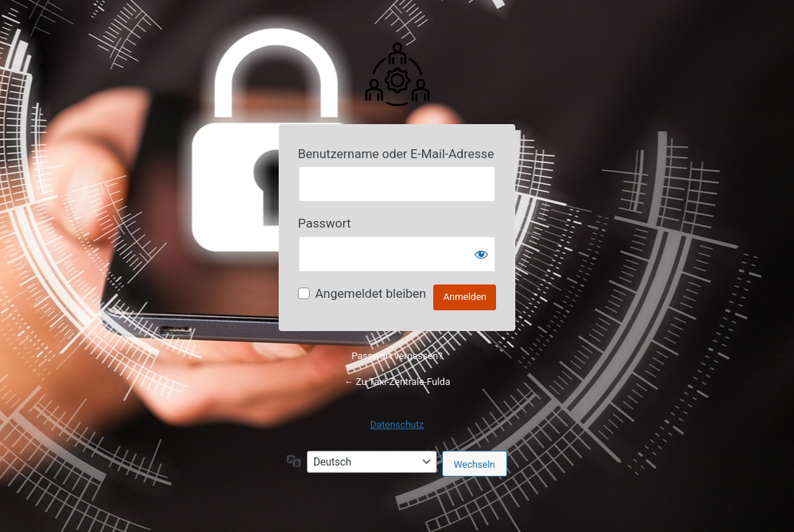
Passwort (325, 223)
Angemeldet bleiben (370, 293)
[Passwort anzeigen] (481, 254)
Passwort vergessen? (397, 356)
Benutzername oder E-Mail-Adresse (396, 154)
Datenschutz (397, 424)
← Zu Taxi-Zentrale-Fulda (397, 382)
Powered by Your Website (397, 73)
